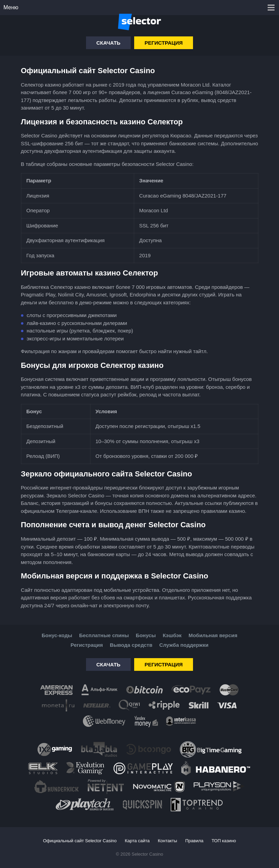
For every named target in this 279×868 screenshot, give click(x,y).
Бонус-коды (57, 635)
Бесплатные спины (104, 635)
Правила (195, 841)
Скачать (108, 43)
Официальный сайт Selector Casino (80, 841)
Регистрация (164, 43)
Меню (11, 7)
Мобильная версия (213, 635)
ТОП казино (224, 841)
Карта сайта (137, 841)
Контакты (168, 841)
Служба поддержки (184, 645)
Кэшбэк (172, 635)
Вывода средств (131, 645)
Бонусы (146, 635)
